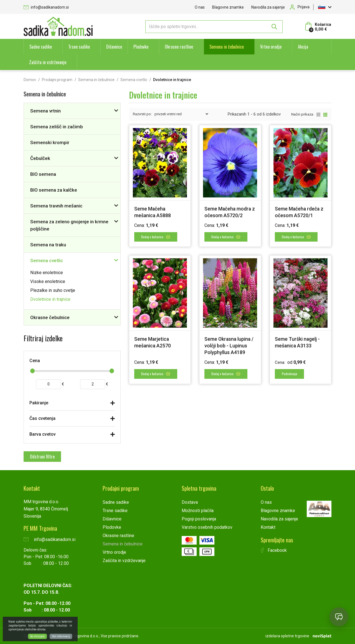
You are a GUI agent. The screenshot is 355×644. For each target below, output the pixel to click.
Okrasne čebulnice (50, 317)
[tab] (72, 404)
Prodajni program (57, 80)
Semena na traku (48, 245)
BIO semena (43, 174)
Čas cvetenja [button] (42, 418)
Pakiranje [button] (39, 403)
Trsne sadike (79, 47)
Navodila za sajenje (268, 7)
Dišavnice (114, 47)
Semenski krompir (50, 142)
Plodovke (141, 47)
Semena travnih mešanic (56, 206)
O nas (200, 7)
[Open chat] (339, 617)
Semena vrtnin (45, 111)
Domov (30, 80)
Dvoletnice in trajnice (50, 299)
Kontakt (268, 527)
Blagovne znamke (228, 7)
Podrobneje (290, 374)
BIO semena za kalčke (54, 190)
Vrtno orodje (271, 47)
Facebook (274, 550)
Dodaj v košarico (156, 237)
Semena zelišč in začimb (57, 127)
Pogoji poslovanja (199, 519)
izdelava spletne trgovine (287, 636)
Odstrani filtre (42, 457)
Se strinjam (37, 636)
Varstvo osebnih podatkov (207, 527)
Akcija (303, 47)
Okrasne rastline (179, 47)
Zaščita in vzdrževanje (48, 62)
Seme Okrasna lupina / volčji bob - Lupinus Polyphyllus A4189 (230, 346)
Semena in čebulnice (227, 47)
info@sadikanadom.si (46, 7)
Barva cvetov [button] (43, 434)
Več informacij (61, 636)
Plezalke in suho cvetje (53, 290)
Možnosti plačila (198, 511)
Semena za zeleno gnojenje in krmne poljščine (69, 225)
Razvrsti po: (142, 114)
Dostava (190, 502)
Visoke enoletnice (48, 281)
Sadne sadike (41, 47)
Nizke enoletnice (47, 273)
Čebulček (40, 158)
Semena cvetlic (134, 80)
